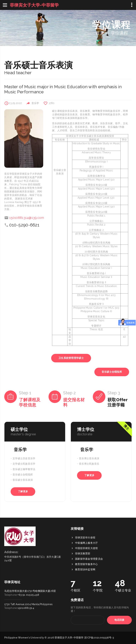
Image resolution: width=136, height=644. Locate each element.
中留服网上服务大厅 (87, 570)
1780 (52, 103)
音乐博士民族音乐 (89, 464)
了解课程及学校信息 (30, 402)
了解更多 (23, 491)
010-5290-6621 (24, 225)
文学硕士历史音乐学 (24, 458)
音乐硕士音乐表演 (23, 480)
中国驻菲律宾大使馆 (87, 575)
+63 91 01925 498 (28, 568)
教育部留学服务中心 (87, 591)
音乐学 (35, 103)
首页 (100, 33)
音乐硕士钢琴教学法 (24, 469)
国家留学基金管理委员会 (89, 586)
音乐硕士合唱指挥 (112, 372)
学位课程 (119, 33)
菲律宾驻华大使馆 (85, 564)
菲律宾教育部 (83, 580)
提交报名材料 (74, 402)
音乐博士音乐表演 (89, 458)
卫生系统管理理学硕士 (71, 358)
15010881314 (26, 582)
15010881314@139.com (27, 218)
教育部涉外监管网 (85, 596)
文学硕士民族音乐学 (24, 464)
